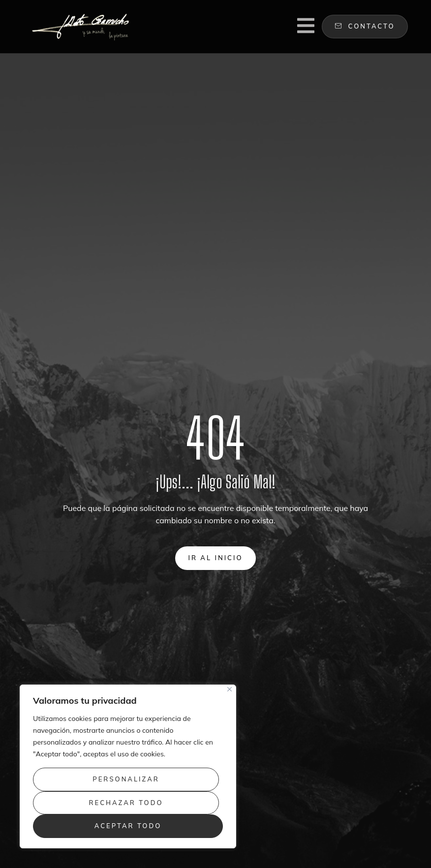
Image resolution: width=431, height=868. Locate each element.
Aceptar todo (128, 826)
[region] (128, 766)
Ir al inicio (215, 558)
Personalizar (126, 779)
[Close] (230, 689)
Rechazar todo (126, 803)
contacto (365, 26)
